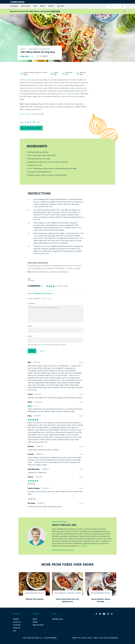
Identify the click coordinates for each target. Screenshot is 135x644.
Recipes (43, 6)
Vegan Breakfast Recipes (34, 593)
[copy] (37, 122)
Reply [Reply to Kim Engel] (81, 503)
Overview (16, 619)
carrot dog (66, 94)
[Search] (116, 6)
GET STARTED (14, 6)
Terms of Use (77, 638)
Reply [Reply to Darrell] (81, 477)
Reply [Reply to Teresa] (81, 395)
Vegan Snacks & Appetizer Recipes (67, 593)
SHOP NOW (56, 11)
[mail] (34, 122)
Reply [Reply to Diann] (81, 402)
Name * (31, 326)
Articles (51, 6)
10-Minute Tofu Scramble (34, 599)
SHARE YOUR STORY (38, 625)
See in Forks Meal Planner (31, 128)
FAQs (15, 631)
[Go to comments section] (42, 56)
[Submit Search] (122, 6)
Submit (32, 351)
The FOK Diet (17, 625)
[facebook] (25, 122)
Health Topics (26, 6)
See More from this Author (63, 550)
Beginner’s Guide (57, 619)
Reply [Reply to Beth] (81, 363)
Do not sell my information (108, 638)
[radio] (42, 298)
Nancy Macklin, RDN (28, 114)
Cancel (42, 351)
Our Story (61, 6)
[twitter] (28, 122)
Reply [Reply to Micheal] (81, 447)
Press (96, 638)
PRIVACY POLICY (87, 638)
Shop (35, 6)
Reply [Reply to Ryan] (81, 416)
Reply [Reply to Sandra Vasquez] (81, 488)
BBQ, (29, 281)
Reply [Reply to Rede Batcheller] (81, 469)
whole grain (32, 80)
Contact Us (17, 628)
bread (33, 281)
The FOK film (17, 622)
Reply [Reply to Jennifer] (81, 454)
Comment (31, 304)
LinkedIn (83, 546)
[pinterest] (31, 122)
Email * (31, 336)
